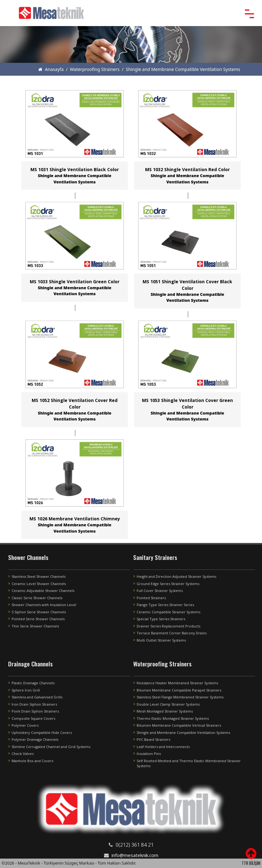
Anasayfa (51, 69)
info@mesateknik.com (135, 855)
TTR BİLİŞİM (251, 863)
